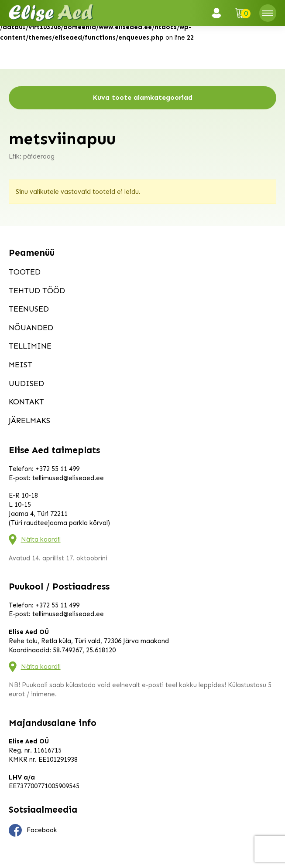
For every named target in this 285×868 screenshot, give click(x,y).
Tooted (25, 272)
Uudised (26, 383)
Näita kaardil (41, 539)
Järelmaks (29, 420)
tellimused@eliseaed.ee (68, 478)
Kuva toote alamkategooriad (143, 97)
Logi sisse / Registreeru (219, 13)
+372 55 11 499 (57, 469)
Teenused (29, 309)
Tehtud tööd (37, 291)
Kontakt (26, 402)
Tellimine (30, 346)
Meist (21, 365)
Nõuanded (31, 328)
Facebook (33, 831)
